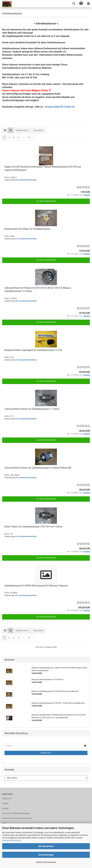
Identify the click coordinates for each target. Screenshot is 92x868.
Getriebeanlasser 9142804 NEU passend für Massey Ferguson (36, 586)
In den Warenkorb (46, 201)
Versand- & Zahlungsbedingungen (16, 813)
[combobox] (22, 130)
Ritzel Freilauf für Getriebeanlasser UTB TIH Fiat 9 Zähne (33, 527)
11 (29, 137)
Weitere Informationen (46, 862)
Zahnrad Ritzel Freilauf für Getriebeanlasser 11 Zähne (32, 409)
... (23, 137)
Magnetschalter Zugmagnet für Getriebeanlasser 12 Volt (33, 350)
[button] (5, 130)
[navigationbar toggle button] (88, 4)
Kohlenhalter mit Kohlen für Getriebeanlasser (27, 229)
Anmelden (46, 753)
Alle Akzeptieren (46, 846)
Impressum (7, 798)
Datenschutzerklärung (11, 840)
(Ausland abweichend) (28, 180)
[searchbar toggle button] (74, 4)
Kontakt (5, 803)
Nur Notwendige (46, 855)
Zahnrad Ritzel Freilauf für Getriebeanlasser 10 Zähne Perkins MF (38, 468)
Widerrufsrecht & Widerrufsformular (17, 818)
